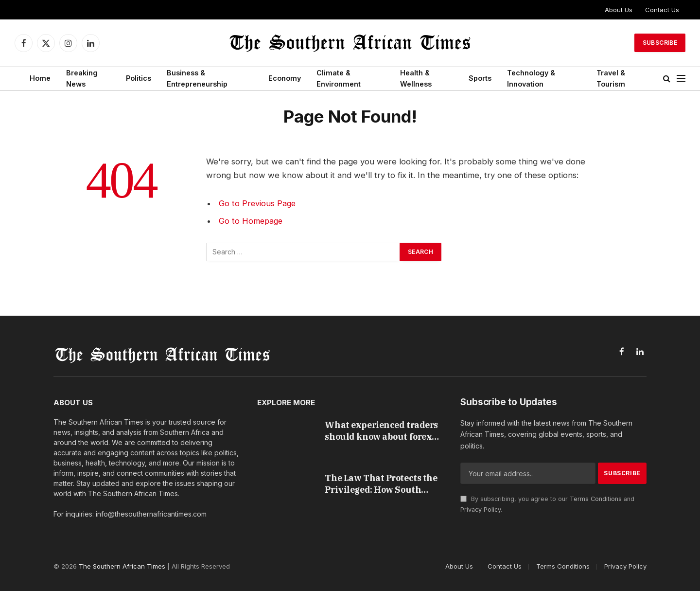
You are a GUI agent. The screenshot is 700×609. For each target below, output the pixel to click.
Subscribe (660, 43)
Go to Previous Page (258, 203)
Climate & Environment (339, 78)
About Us (619, 10)
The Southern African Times (122, 585)
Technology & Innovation (531, 78)
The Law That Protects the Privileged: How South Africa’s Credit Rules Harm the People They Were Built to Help (378, 494)
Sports (480, 78)
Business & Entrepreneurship (197, 78)
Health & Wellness (416, 78)
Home (40, 78)
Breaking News (82, 78)
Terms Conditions (596, 499)
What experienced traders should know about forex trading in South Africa (374, 432)
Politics (139, 78)
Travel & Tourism (611, 78)
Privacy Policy (481, 510)
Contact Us (662, 10)
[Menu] (681, 79)
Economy (285, 78)
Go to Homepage (252, 221)
